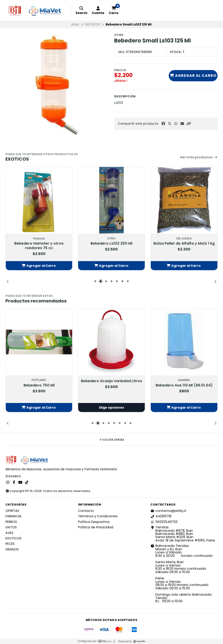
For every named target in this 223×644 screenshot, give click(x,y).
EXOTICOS (92, 25)
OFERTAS (12, 511)
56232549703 (164, 522)
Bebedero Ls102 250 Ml (111, 244)
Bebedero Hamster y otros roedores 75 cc (39, 246)
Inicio (75, 25)
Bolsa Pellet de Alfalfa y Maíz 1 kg (184, 244)
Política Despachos (94, 522)
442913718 (161, 516)
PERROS (11, 522)
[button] (189, 124)
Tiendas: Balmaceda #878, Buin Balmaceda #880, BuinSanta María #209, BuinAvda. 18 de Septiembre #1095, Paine (183, 534)
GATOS (11, 527)
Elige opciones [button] (111, 407)
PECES (10, 544)
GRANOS (12, 549)
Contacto (86, 511)
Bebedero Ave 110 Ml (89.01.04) (184, 385)
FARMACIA (13, 516)
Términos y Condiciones (98, 516)
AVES (9, 533)
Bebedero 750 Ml (39, 385)
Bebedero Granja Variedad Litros (111, 381)
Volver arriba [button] (112, 440)
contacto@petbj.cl (168, 511)
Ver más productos (199, 157)
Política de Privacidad (96, 527)
